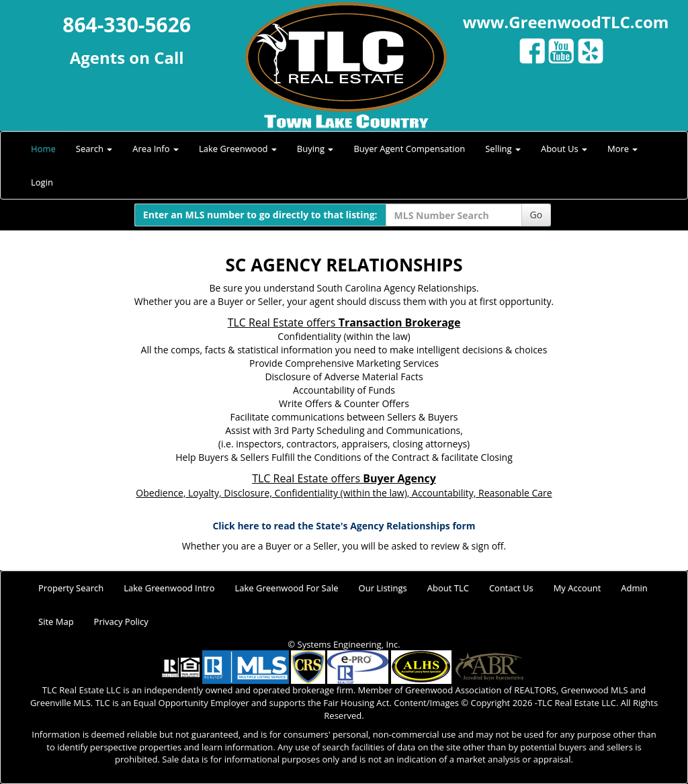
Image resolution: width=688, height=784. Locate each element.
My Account (577, 588)
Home (43, 148)
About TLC (448, 588)
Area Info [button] (156, 148)
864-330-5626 (127, 25)
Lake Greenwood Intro (169, 588)
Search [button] (94, 148)
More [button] (623, 148)
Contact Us (511, 588)
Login (42, 182)
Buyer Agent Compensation (409, 148)
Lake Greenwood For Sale (287, 588)
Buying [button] (315, 148)
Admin (634, 588)
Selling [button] (503, 148)
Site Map (56, 621)
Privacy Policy (121, 621)
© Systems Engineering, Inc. (344, 644)
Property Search (71, 588)
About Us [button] (564, 148)
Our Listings (383, 588)
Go (536, 215)
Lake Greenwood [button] (238, 148)
